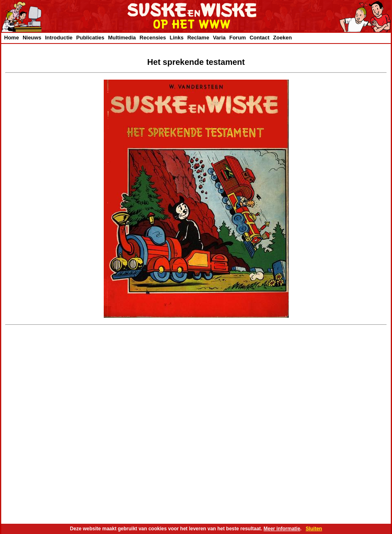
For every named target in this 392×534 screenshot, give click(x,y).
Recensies (153, 38)
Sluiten (314, 529)
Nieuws (32, 38)
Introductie (59, 38)
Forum (237, 38)
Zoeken (283, 38)
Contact (260, 38)
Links (177, 38)
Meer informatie (282, 529)
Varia (219, 38)
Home (11, 38)
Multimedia (122, 38)
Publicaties (90, 38)
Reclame (198, 38)
